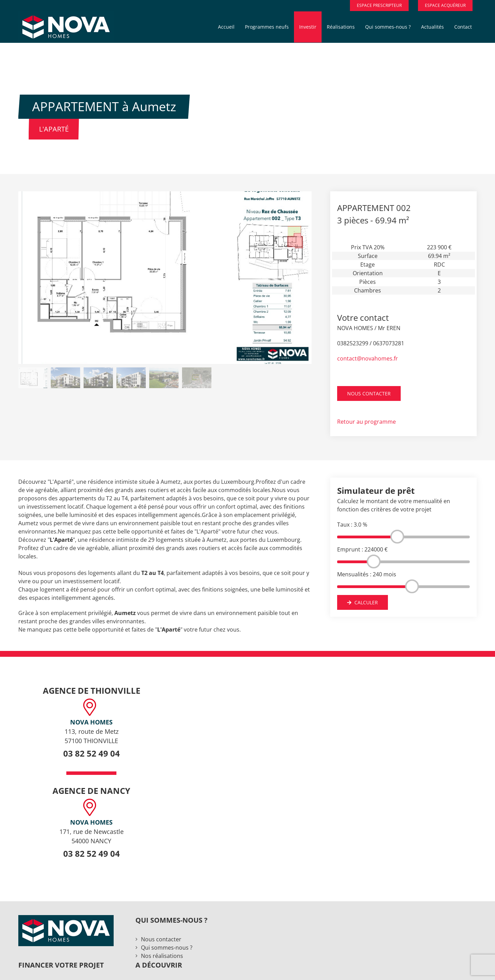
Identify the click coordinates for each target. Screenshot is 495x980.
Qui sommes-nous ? (167, 948)
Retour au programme (367, 422)
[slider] (397, 537)
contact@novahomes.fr (368, 358)
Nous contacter (161, 939)
